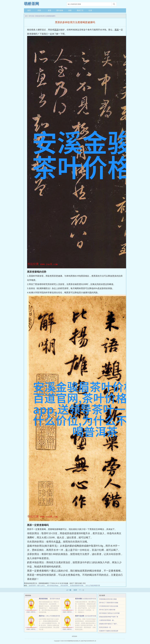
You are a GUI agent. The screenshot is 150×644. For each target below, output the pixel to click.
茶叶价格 (60, 10)
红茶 (90, 10)
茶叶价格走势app (53, 585)
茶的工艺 (80, 10)
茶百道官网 (64, 585)
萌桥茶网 (31, 4)
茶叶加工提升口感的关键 (107, 610)
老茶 (49, 10)
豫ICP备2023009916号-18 (89, 641)
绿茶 (70, 10)
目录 (75, 590)
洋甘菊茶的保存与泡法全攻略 (109, 606)
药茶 (39, 10)
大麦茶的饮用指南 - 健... (107, 620)
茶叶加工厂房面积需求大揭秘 (109, 603)
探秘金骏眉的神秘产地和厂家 (109, 617)
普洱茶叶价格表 (55, 599)
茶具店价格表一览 (105, 627)
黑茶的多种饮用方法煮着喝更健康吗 (45, 16)
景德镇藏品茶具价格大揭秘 (108, 599)
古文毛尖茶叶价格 (90, 616)
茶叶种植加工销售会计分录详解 (109, 613)
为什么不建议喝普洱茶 (93, 585)
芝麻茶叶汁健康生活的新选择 (109, 631)
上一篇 (69, 590)
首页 (29, 10)
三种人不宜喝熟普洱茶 (53, 616)
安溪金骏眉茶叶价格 (77, 585)
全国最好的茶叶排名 (90, 599)
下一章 (81, 590)
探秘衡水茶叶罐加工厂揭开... (109, 624)
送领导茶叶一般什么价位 (37, 585)
